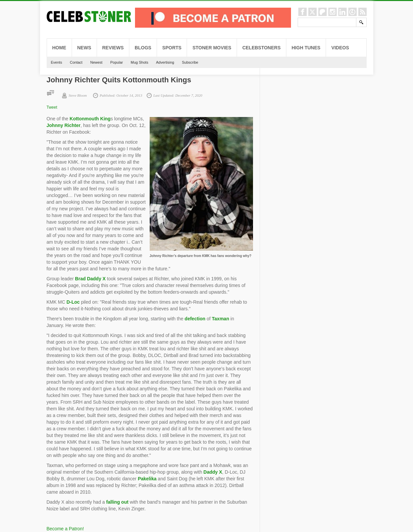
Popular (117, 62)
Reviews (113, 48)
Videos (340, 48)
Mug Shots (139, 62)
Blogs (143, 48)
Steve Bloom (78, 95)
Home (59, 48)
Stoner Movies (212, 48)
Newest (96, 62)
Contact (76, 62)
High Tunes (306, 48)
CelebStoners (261, 48)
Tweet (52, 107)
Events (57, 62)
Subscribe (190, 62)
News (84, 48)
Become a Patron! (65, 529)
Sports (172, 48)
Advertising (165, 62)
